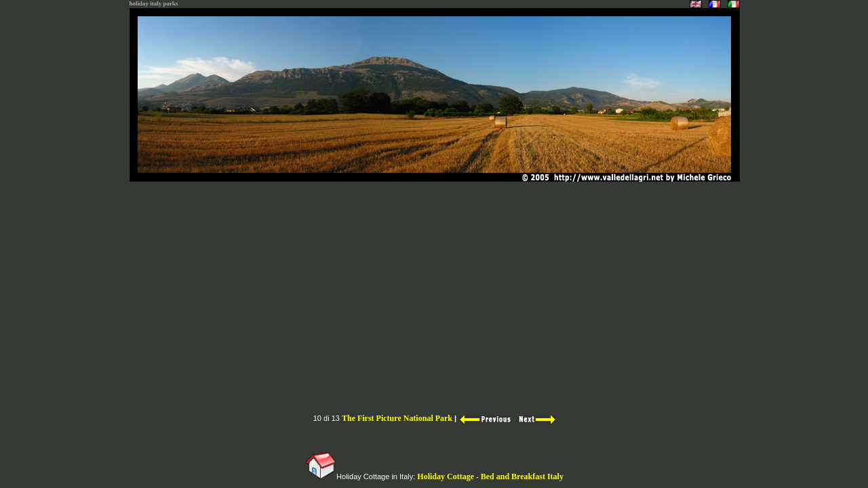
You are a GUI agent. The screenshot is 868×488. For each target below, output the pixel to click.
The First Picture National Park (397, 418)
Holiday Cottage (446, 476)
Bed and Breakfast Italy (522, 476)
